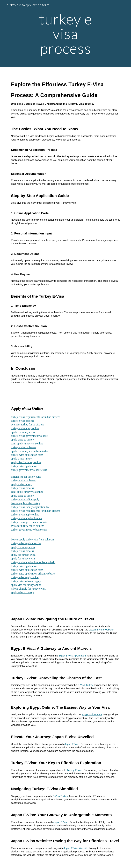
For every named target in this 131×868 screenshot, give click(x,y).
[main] (65, 34)
